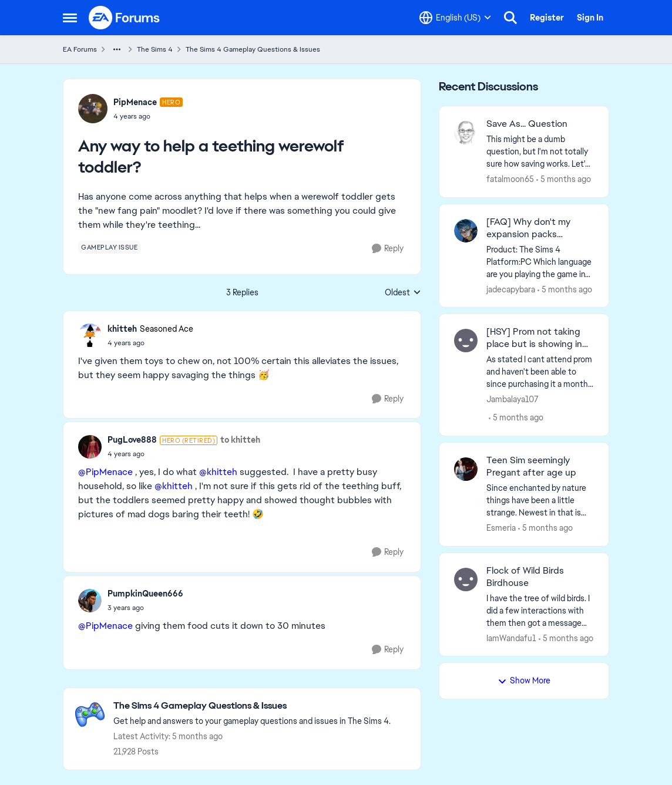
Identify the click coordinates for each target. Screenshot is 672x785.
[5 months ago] (564, 179)
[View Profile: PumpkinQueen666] (90, 601)
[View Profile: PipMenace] (93, 109)
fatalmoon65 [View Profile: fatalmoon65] (510, 179)
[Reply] (388, 249)
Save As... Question (527, 124)
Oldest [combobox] (403, 293)
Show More (524, 680)
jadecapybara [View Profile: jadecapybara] (511, 289)
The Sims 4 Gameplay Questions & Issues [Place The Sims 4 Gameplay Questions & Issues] (253, 49)
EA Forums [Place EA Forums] (80, 49)
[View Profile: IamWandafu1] (466, 580)
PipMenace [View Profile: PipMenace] (135, 102)
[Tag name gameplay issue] (109, 247)
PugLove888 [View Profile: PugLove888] (132, 440)
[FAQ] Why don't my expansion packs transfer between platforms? (528, 228)
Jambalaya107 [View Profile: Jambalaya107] (513, 399)
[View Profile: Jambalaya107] (466, 341)
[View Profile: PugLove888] (90, 447)
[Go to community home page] (125, 18)
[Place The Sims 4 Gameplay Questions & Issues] (252, 706)
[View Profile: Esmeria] (466, 469)
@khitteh (218, 472)
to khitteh (240, 440)
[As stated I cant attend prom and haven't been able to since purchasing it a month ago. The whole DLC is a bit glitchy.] (540, 372)
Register (547, 18)
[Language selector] (455, 18)
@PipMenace (105, 472)
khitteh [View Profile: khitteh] (122, 329)
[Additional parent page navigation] (117, 49)
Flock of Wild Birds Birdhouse (525, 577)
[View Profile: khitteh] (90, 335)
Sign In (590, 18)
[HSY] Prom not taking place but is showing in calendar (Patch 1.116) (534, 338)
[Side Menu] (70, 18)
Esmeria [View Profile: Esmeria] (501, 528)
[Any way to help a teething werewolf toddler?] (150, 343)
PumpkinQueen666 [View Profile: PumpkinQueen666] (145, 594)
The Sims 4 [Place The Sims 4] (155, 49)
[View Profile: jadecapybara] (466, 231)
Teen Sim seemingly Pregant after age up (531, 466)
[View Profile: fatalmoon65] (466, 133)
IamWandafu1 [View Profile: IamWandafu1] (511, 638)
